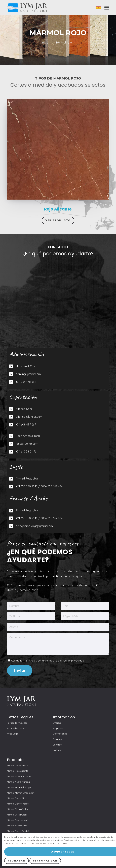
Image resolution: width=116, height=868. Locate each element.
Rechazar (17, 861)
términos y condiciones (38, 661)
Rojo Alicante (58, 209)
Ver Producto (58, 220)
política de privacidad (71, 661)
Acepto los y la (46, 661)
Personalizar (45, 861)
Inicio (45, 43)
